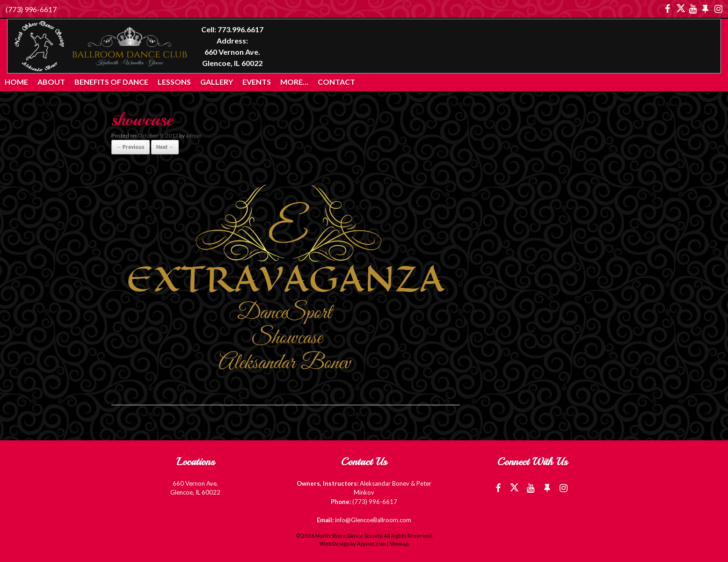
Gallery (217, 82)
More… (294, 82)
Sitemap (399, 544)
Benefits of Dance (111, 82)
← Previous (131, 147)
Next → (165, 147)
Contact (336, 82)
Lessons (174, 82)
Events (257, 82)
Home (16, 82)
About (51, 82)
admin (194, 135)
